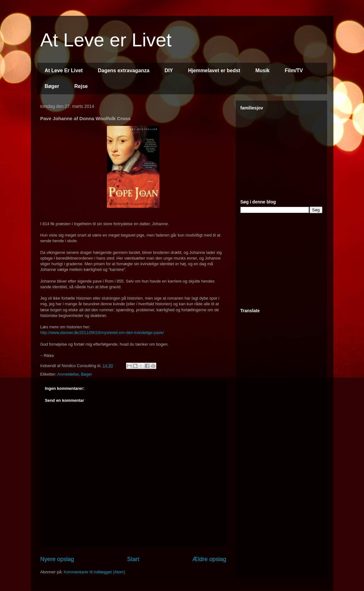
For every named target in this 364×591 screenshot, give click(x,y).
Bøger (52, 86)
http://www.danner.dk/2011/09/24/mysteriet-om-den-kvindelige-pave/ (102, 333)
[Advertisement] (288, 152)
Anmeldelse (68, 374)
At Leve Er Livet (64, 70)
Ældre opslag (209, 559)
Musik (262, 70)
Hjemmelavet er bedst (214, 70)
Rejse (81, 86)
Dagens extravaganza (124, 70)
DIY (169, 70)
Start (133, 559)
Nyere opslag (57, 559)
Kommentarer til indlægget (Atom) (94, 572)
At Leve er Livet (106, 40)
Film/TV (294, 70)
